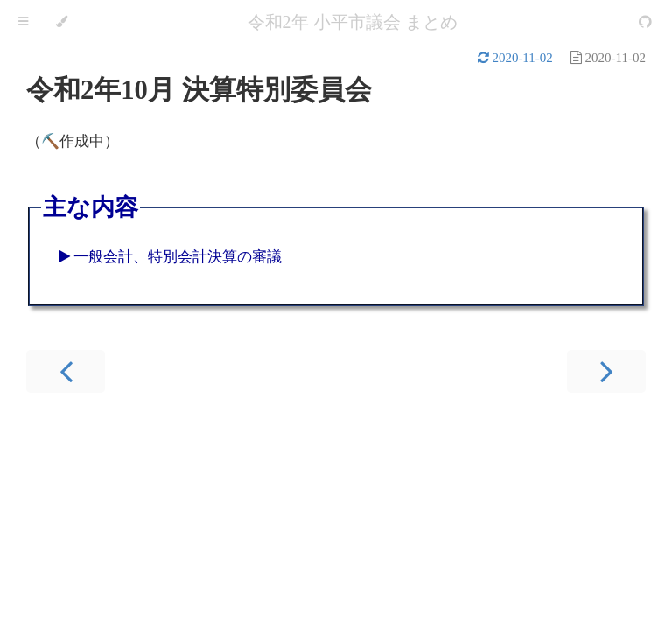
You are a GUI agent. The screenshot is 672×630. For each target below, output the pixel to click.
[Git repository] (645, 22)
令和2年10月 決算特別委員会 (199, 90)
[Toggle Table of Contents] (23, 22)
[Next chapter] (606, 371)
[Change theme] (62, 22)
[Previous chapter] (66, 371)
